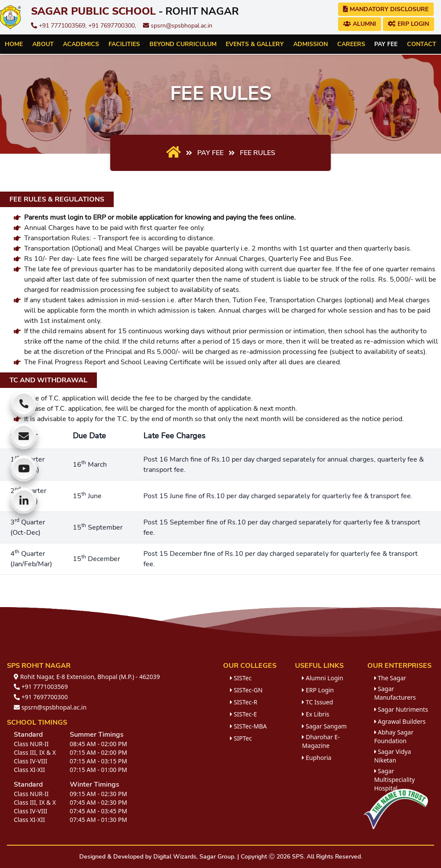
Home (14, 44)
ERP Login (408, 24)
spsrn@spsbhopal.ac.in (178, 26)
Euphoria (317, 758)
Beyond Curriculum (183, 44)
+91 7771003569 (41, 687)
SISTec (241, 678)
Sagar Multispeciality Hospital (394, 780)
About (43, 44)
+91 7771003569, (60, 26)
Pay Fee (386, 44)
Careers (351, 44)
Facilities (124, 44)
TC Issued (317, 702)
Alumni (360, 24)
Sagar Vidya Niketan (393, 756)
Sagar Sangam (324, 726)
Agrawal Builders (400, 721)
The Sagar (390, 678)
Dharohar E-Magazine (321, 741)
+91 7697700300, (112, 26)
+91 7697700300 (41, 697)
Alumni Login (323, 678)
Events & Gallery (255, 44)
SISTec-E (243, 714)
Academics (81, 44)
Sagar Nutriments (401, 709)
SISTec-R (244, 702)
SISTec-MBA (248, 726)
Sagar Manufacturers (395, 693)
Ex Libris (315, 714)
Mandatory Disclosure (386, 9)
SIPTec (241, 738)
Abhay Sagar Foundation (394, 736)
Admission (311, 44)
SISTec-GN (246, 690)
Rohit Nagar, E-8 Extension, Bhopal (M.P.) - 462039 (87, 677)
